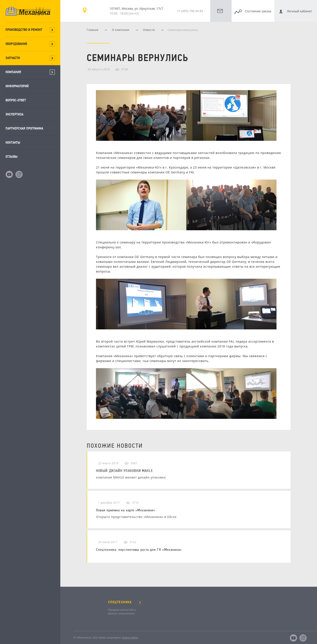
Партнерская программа (24, 128)
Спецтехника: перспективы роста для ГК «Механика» (139, 549)
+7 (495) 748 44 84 (190, 11)
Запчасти (13, 58)
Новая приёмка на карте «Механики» (126, 510)
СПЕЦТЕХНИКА (120, 602)
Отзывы (12, 157)
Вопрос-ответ (16, 100)
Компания (13, 72)
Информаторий (17, 86)
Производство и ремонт (24, 30)
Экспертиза (14, 114)
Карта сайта (130, 638)
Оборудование (16, 44)
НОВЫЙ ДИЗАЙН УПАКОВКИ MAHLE (124, 471)
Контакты (13, 142)
